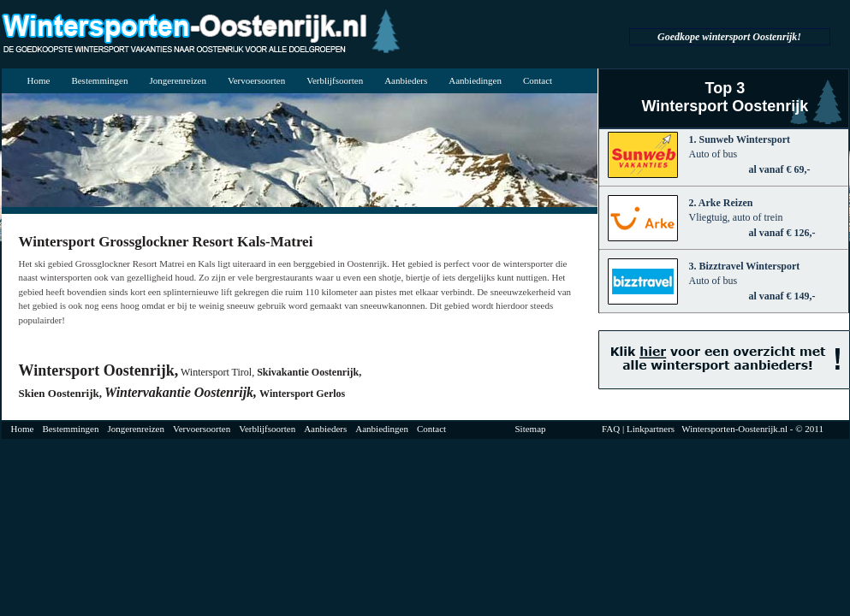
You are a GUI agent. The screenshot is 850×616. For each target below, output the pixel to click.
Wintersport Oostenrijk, (99, 370)
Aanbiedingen (475, 80)
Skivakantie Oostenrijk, (309, 372)
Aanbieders (406, 80)
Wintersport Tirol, (217, 372)
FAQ (611, 429)
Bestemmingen (99, 80)
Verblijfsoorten (335, 80)
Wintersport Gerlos (302, 394)
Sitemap (531, 429)
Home (39, 80)
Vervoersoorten (256, 80)
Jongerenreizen (178, 80)
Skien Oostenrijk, (61, 393)
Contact (538, 80)
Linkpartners (651, 429)
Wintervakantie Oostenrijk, (181, 392)
